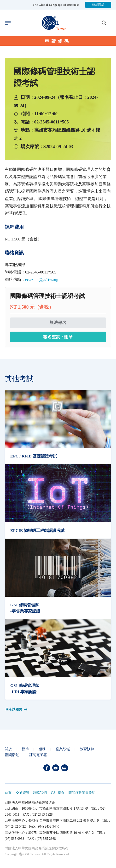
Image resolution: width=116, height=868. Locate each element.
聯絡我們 (40, 793)
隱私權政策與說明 (82, 793)
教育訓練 (87, 749)
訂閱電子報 (38, 755)
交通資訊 (23, 793)
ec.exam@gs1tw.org (42, 280)
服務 (42, 749)
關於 (8, 749)
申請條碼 (58, 41)
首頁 (8, 793)
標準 (25, 749)
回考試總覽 (17, 709)
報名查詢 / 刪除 (58, 337)
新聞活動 (12, 755)
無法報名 (58, 323)
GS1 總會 (58, 793)
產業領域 (63, 749)
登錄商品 (98, 5)
